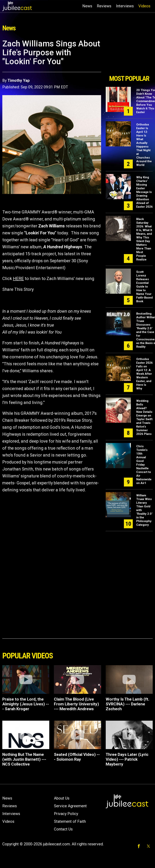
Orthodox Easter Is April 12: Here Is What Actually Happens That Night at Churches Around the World (144, 145)
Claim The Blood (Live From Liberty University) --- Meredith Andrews (76, 704)
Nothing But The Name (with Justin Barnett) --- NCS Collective (24, 759)
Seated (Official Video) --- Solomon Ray (77, 757)
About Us (62, 798)
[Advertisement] (128, 56)
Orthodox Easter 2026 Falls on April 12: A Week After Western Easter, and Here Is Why (144, 374)
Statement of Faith (70, 821)
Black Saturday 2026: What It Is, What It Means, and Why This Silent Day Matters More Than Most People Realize (144, 239)
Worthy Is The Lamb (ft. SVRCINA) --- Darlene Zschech (127, 704)
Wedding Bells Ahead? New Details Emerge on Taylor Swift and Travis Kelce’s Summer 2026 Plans (144, 417)
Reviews (104, 6)
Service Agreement (70, 806)
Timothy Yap (19, 80)
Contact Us (63, 829)
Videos (144, 6)
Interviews (125, 6)
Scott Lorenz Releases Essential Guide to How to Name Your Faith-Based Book (144, 287)
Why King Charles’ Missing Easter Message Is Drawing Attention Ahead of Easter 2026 (144, 192)
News (87, 6)
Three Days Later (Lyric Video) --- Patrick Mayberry (127, 759)
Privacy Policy (66, 814)
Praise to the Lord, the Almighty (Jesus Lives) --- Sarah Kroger (26, 704)
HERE (18, 279)
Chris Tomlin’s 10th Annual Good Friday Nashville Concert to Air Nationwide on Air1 (144, 465)
